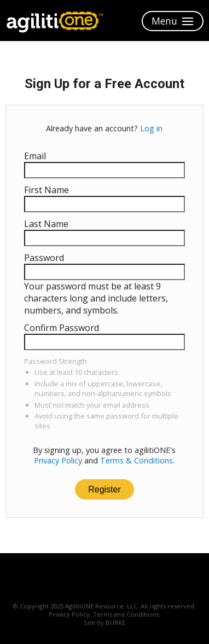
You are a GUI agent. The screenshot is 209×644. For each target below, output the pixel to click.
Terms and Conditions (126, 614)
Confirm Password (62, 328)
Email (35, 156)
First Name (47, 190)
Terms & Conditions (137, 460)
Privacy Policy (58, 460)
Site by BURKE (104, 622)
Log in (151, 128)
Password (44, 258)
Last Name (46, 224)
